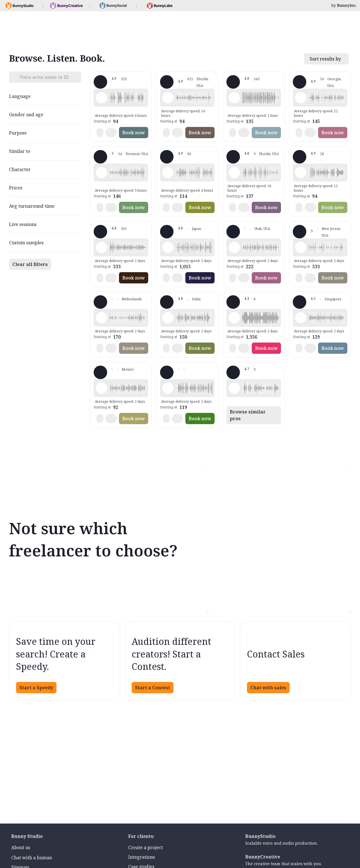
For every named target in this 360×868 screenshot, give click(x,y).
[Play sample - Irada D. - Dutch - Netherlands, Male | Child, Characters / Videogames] (102, 318)
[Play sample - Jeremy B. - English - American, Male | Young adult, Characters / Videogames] (301, 173)
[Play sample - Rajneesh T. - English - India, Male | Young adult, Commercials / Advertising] (168, 318)
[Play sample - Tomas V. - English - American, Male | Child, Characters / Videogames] (234, 318)
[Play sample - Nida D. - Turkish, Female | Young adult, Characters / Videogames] (168, 388)
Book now (134, 133)
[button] (128, 98)
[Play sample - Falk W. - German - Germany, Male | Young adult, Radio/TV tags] (102, 247)
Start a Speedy (36, 688)
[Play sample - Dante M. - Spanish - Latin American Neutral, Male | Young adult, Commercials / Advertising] (102, 388)
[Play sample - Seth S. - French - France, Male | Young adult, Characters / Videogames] (168, 173)
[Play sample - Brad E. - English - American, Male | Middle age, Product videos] (234, 247)
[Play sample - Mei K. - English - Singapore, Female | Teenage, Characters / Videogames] (168, 247)
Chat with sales (268, 688)
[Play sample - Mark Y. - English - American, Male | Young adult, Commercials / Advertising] (234, 98)
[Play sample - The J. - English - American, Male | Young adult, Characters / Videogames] (301, 98)
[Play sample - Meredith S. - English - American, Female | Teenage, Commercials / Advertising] (234, 173)
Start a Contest (153, 688)
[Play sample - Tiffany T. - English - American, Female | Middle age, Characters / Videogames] (168, 98)
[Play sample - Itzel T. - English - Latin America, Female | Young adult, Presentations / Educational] (234, 388)
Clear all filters (30, 264)
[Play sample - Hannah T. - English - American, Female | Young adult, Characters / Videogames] (102, 173)
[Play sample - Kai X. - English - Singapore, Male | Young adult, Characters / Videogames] (301, 318)
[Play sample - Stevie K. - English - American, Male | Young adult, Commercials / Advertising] (301, 247)
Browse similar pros (248, 415)
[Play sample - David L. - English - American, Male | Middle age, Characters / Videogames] (102, 98)
